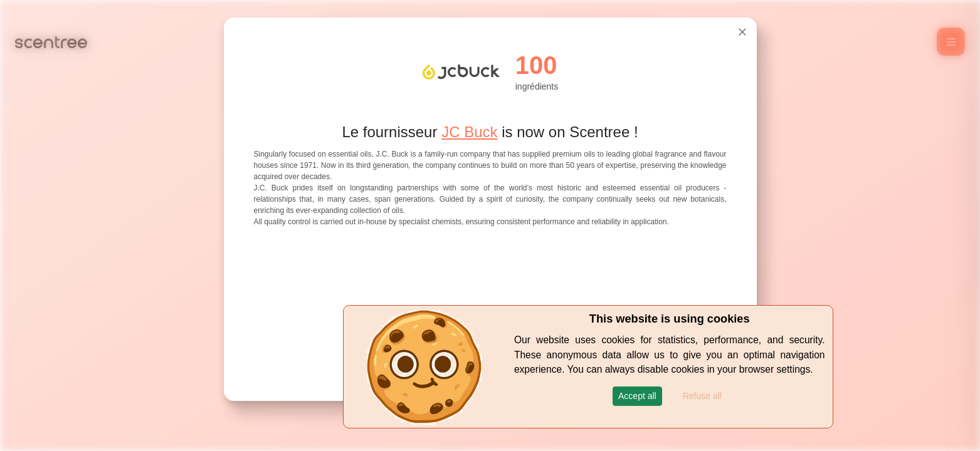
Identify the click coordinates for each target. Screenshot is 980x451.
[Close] (742, 32)
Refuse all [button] (702, 396)
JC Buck (469, 132)
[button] (637, 396)
